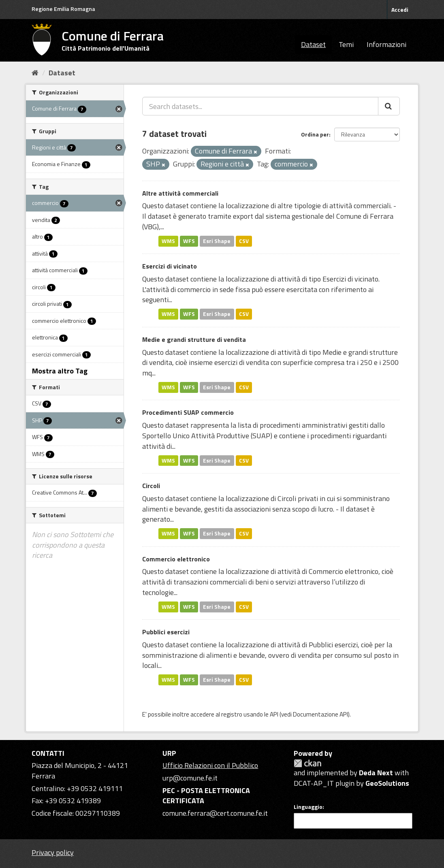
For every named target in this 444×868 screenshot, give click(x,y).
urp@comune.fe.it (190, 778)
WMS (168, 241)
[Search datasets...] (260, 106)
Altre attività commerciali (180, 193)
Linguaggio (308, 807)
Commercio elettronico (176, 559)
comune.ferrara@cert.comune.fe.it (215, 813)
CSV (244, 241)
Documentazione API (320, 714)
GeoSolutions (387, 783)
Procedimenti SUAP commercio (188, 412)
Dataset (313, 44)
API (274, 714)
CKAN (307, 763)
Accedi (400, 10)
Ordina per (315, 134)
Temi (346, 44)
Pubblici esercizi (166, 632)
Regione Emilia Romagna (63, 9)
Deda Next (376, 773)
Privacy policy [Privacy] (53, 852)
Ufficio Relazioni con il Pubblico (210, 765)
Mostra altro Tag (60, 371)
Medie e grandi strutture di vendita (194, 339)
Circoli (151, 486)
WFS (189, 241)
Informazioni (386, 44)
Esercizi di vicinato (170, 266)
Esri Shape (217, 241)
